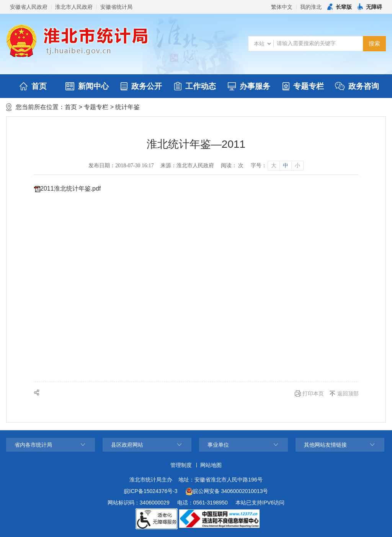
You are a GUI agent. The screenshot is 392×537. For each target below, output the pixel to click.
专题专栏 (303, 86)
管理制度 (181, 465)
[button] (340, 7)
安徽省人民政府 (29, 7)
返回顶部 (348, 393)
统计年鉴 (127, 107)
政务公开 (141, 86)
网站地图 (211, 465)
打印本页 (313, 393)
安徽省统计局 (116, 7)
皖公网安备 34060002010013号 (227, 491)
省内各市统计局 (33, 445)
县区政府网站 (127, 445)
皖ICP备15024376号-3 (151, 491)
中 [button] (286, 166)
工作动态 (195, 86)
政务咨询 (357, 86)
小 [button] (297, 166)
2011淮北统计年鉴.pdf (70, 189)
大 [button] (274, 166)
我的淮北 (311, 7)
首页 (33, 86)
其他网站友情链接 (325, 445)
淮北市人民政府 (74, 7)
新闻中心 (87, 86)
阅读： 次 (232, 166)
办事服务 (249, 86)
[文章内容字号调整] (277, 166)
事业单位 (218, 445)
